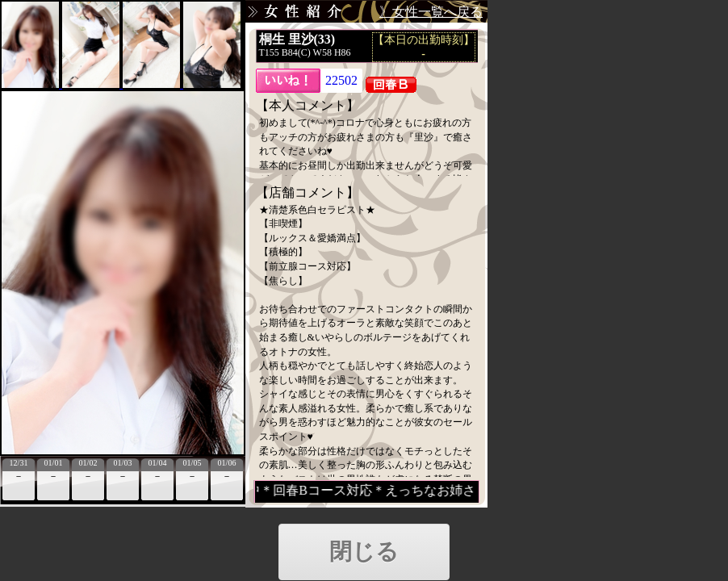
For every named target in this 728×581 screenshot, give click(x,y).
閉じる (364, 552)
